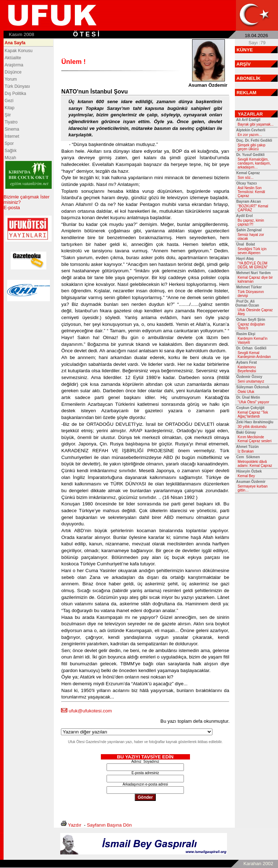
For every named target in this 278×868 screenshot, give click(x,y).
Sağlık (11, 151)
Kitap (9, 108)
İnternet (12, 136)
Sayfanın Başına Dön (109, 825)
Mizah (10, 158)
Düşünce (13, 72)
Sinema (12, 129)
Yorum (11, 79)
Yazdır (75, 825)
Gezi (9, 101)
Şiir (8, 115)
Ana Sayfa (15, 43)
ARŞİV (243, 64)
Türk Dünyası (17, 86)
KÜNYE (245, 50)
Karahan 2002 (258, 864)
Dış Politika (15, 94)
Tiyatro (11, 122)
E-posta (12, 208)
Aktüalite (13, 58)
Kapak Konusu (19, 51)
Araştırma (14, 65)
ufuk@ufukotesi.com (90, 711)
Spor (9, 143)
